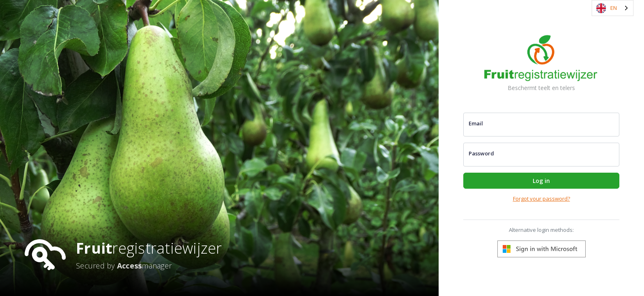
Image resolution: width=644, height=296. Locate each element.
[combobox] (613, 8)
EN (607, 8)
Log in (541, 181)
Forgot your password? (542, 199)
